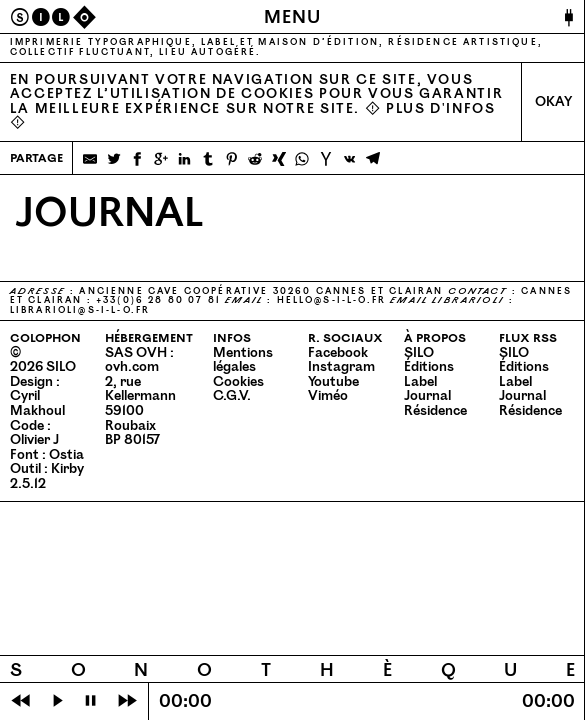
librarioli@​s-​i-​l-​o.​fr (80, 310)
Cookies (238, 382)
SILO (419, 353)
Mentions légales (243, 360)
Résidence (435, 411)
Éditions (429, 367)
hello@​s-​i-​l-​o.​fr (332, 300)
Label (420, 382)
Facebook (338, 353)
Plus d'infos (440, 109)
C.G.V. (232, 396)
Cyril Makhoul (37, 403)
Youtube (333, 382)
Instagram (341, 367)
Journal (427, 396)
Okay (553, 102)
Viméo (328, 396)
